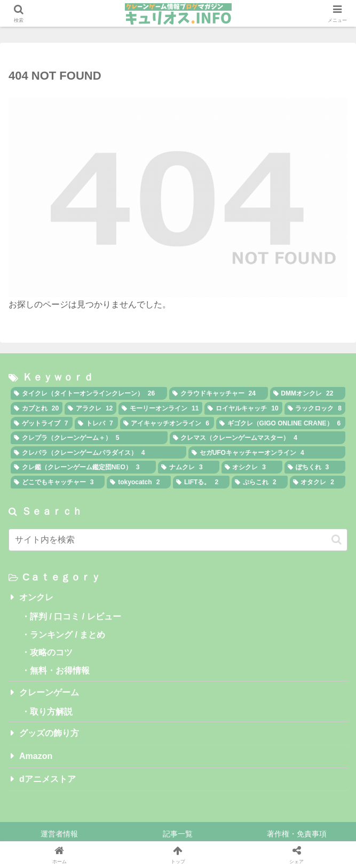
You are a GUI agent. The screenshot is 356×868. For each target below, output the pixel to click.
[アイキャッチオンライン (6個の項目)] (167, 423)
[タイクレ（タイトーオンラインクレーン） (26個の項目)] (89, 393)
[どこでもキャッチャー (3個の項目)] (58, 482)
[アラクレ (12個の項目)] (90, 408)
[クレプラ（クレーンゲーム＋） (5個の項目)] (89, 438)
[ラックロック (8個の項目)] (315, 408)
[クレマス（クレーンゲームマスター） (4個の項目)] (258, 438)
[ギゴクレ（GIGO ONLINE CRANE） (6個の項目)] (281, 423)
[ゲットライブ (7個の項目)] (42, 423)
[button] (337, 540)
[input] (178, 540)
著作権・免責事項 (297, 834)
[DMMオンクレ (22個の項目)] (308, 393)
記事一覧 (178, 834)
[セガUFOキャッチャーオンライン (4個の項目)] (267, 453)
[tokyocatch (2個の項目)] (139, 482)
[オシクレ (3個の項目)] (252, 467)
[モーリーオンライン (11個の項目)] (160, 408)
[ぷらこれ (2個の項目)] (259, 482)
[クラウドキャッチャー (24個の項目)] (219, 393)
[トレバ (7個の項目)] (96, 423)
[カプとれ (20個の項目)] (37, 408)
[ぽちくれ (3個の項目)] (315, 467)
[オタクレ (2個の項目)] (318, 482)
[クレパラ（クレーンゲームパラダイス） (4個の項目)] (98, 453)
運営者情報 (59, 834)
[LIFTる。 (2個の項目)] (201, 482)
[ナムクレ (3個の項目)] (188, 467)
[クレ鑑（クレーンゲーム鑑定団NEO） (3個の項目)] (83, 467)
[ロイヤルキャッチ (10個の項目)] (243, 408)
